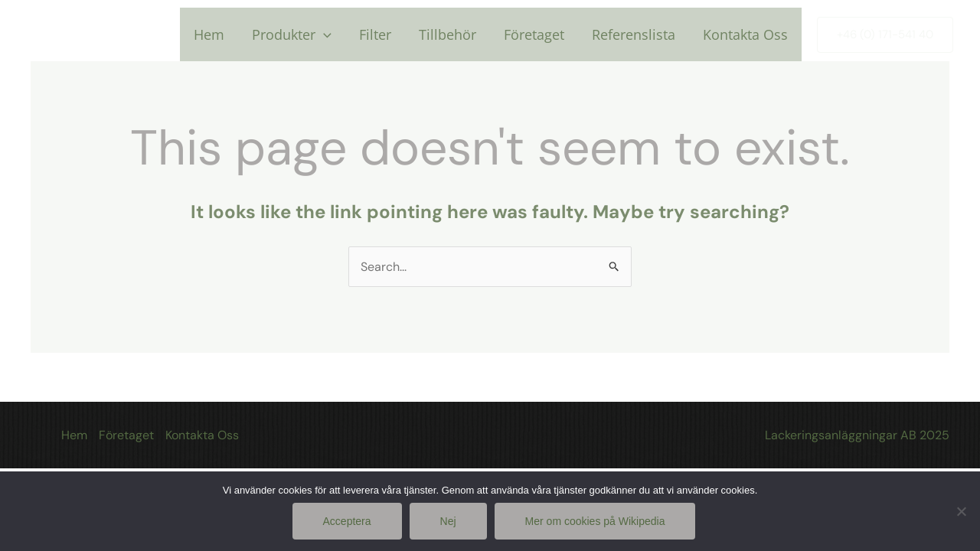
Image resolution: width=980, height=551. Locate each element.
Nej (448, 521)
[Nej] (961, 511)
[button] (885, 35)
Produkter (292, 34)
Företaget (534, 34)
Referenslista (634, 34)
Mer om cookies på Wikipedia (595, 521)
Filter (375, 34)
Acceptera (347, 521)
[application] (323, 34)
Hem (209, 34)
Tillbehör (448, 34)
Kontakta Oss (745, 34)
